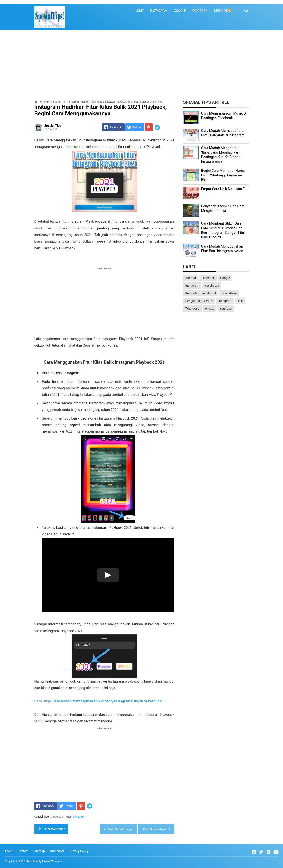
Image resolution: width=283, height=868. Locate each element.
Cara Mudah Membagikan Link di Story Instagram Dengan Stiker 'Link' (107, 701)
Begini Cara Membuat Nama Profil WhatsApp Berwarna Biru (223, 175)
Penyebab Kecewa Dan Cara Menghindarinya (223, 208)
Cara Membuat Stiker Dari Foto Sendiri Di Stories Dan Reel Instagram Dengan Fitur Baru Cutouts (223, 230)
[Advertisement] (142, 65)
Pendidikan (229, 293)
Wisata (210, 309)
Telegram (225, 301)
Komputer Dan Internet (201, 293)
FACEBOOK (200, 11)
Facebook (208, 278)
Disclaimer (57, 851)
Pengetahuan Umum (199, 301)
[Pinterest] (149, 127)
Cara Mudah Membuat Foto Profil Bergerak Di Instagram (223, 133)
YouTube (226, 309)
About (8, 851)
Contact (23, 851)
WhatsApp (192, 309)
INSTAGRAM (159, 11)
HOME (139, 11)
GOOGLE (180, 11)
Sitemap (39, 851)
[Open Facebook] (254, 852)
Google (225, 278)
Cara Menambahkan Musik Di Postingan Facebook (224, 116)
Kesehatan (212, 286)
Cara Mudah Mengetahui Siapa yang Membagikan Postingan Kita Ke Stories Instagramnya (221, 155)
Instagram (79, 817)
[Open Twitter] (261, 852)
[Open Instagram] (269, 852)
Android (191, 278)
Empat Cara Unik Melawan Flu (224, 189)
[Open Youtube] (276, 852)
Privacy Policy (79, 851)
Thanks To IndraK (52, 861)
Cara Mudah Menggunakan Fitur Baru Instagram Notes (222, 249)
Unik (240, 301)
